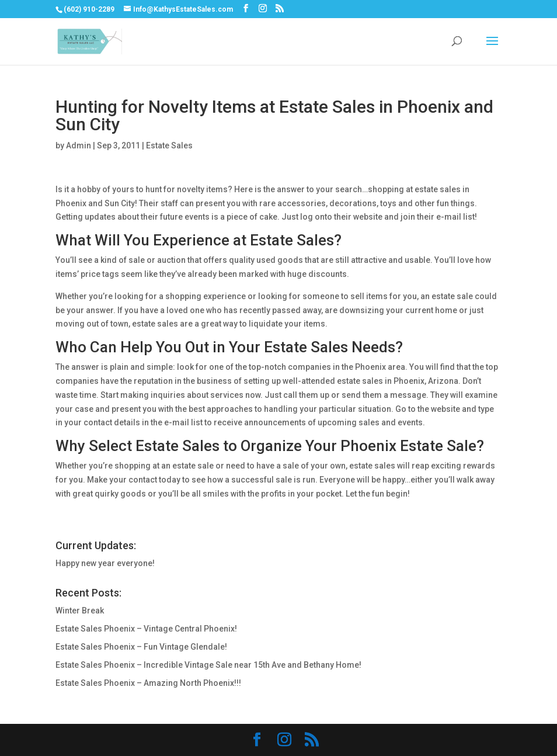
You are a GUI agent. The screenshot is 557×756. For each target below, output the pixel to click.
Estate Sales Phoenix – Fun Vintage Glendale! (141, 647)
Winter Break (80, 611)
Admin (79, 145)
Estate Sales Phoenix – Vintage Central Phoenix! (146, 629)
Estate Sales (169, 145)
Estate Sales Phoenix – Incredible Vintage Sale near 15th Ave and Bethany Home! (208, 665)
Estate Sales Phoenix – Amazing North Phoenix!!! (148, 683)
